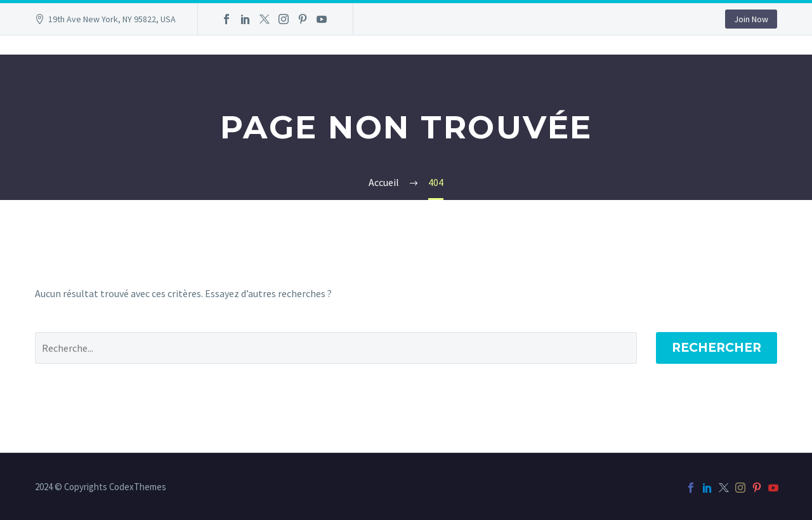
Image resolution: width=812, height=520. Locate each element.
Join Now (751, 19)
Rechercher (717, 348)
